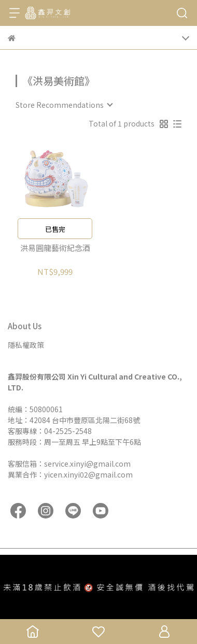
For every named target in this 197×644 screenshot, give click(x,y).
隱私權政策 (26, 345)
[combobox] (64, 105)
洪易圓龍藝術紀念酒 (55, 248)
